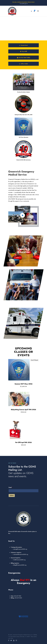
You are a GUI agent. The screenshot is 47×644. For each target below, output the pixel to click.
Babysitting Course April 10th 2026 (23, 410)
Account (21, 4)
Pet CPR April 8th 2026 (23, 442)
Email (11, 487)
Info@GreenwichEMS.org (19, 560)
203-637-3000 (18, 598)
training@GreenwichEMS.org (20, 549)
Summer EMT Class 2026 (23, 384)
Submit (12, 495)
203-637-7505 (17, 596)
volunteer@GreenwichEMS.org (21, 554)
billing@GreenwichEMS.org (20, 565)
